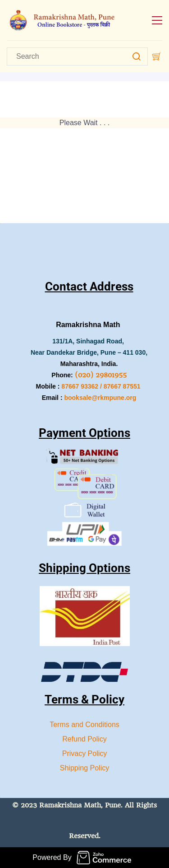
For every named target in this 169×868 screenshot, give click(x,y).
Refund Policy (84, 739)
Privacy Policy (85, 753)
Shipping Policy (84, 768)
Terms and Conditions (84, 725)
